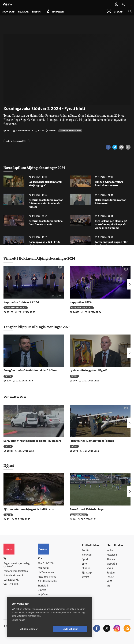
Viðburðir (112, 564)
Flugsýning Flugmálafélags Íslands (92, 441)
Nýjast (9, 466)
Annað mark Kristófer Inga (87, 510)
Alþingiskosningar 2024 (70, 131)
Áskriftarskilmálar (47, 581)
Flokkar (23, 12)
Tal (108, 586)
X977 (109, 582)
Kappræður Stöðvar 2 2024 (21, 302)
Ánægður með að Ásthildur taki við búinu (30, 371)
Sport (85, 559)
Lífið (84, 564)
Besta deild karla (79, 515)
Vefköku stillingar (29, 629)
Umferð (42, 590)
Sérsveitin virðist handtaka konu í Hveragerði (33, 441)
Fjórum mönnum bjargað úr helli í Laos (29, 510)
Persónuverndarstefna (16, 571)
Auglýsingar (44, 568)
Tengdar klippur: (18, 327)
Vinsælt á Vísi (15, 397)
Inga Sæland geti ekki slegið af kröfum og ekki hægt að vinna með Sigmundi (111, 225)
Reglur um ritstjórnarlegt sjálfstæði (17, 565)
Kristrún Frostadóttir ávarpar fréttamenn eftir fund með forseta (46, 204)
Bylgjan (111, 573)
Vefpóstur (43, 595)
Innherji (111, 551)
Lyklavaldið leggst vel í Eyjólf (88, 371)
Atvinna (111, 559)
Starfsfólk (43, 586)
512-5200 (48, 564)
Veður (110, 568)
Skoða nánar (18, 620)
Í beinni (37, 12)
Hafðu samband (46, 572)
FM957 (110, 577)
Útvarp (86, 577)
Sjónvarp (87, 573)
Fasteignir (112, 555)
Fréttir (8, 376)
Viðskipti (87, 555)
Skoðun (86, 568)
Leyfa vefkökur (70, 629)
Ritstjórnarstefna (47, 577)
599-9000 (14, 584)
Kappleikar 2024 (81, 302)
